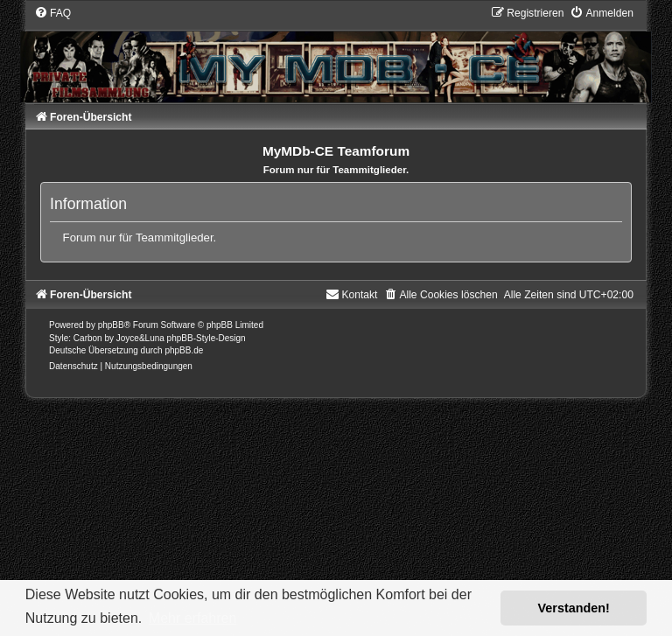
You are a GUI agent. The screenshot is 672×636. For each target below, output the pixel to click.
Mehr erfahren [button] (193, 618)
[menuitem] (52, 13)
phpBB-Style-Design (206, 338)
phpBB (111, 325)
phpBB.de (184, 350)
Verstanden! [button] (574, 608)
